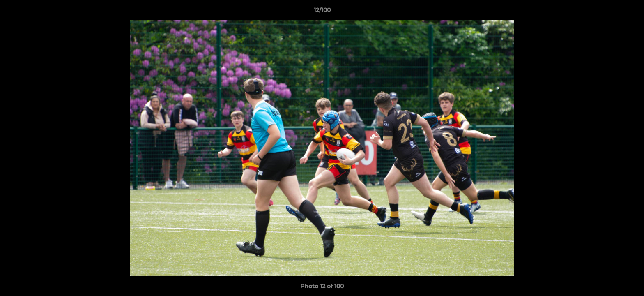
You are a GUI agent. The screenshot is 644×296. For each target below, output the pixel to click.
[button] (629, 12)
